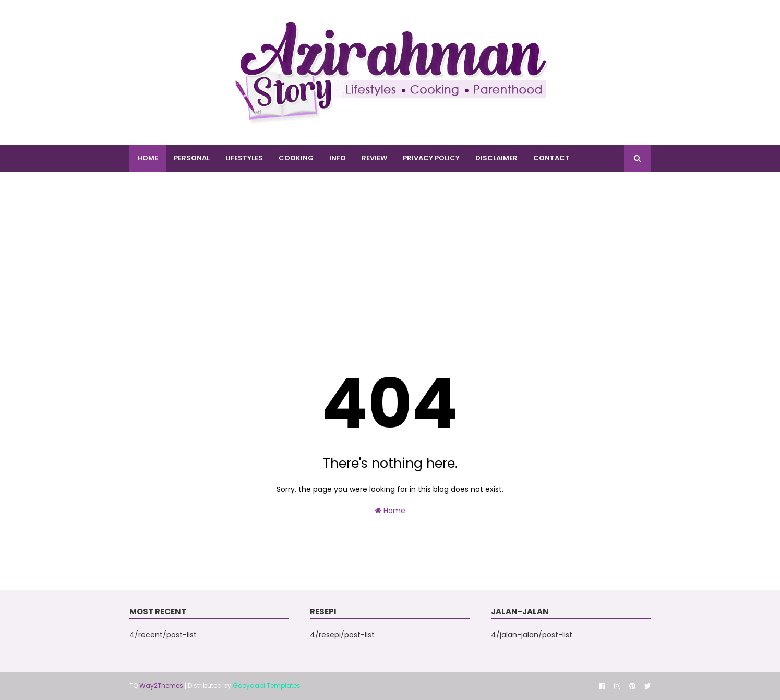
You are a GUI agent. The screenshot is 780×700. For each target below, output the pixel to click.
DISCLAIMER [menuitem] (496, 158)
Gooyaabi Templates (267, 686)
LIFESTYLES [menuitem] (244, 158)
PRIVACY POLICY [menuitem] (431, 158)
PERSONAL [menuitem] (192, 158)
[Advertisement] (390, 266)
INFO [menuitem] (338, 158)
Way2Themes (161, 686)
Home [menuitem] (148, 158)
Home (390, 511)
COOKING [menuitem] (296, 158)
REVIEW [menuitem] (374, 158)
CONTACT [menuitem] (551, 158)
